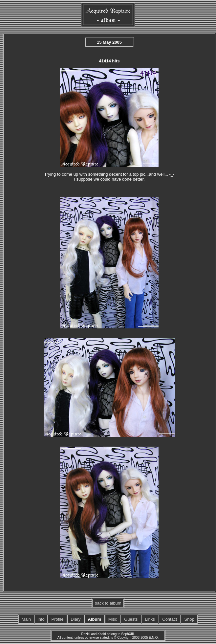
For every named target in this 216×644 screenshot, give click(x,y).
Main (26, 619)
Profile (58, 619)
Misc (113, 619)
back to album (108, 603)
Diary (76, 619)
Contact (170, 619)
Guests (131, 619)
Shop (189, 619)
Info (41, 619)
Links (150, 619)
